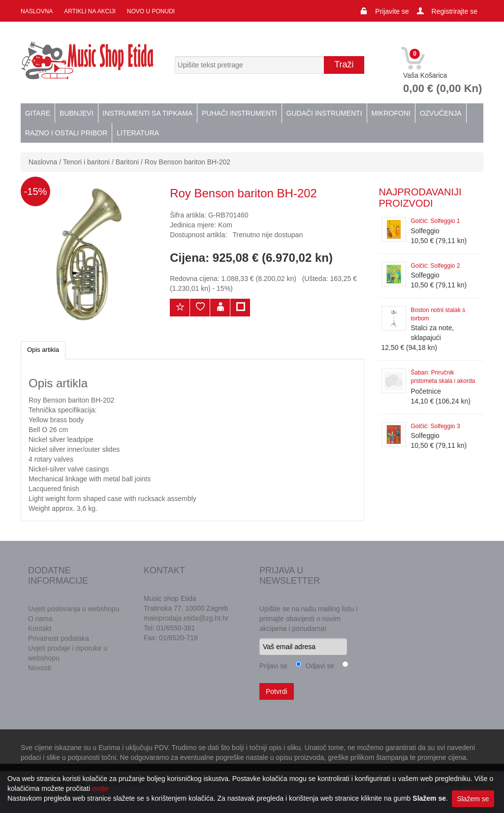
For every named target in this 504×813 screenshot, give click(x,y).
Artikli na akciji (90, 11)
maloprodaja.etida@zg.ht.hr (186, 618)
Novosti (40, 668)
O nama (40, 619)
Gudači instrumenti (324, 113)
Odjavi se (318, 666)
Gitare (38, 113)
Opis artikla (43, 350)
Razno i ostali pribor (66, 133)
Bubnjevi (76, 113)
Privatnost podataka (59, 638)
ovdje (100, 788)
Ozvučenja (441, 113)
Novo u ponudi (151, 11)
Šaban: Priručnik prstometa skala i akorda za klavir (443, 378)
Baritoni (127, 162)
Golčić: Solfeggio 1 (436, 221)
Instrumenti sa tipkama (148, 113)
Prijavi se (273, 666)
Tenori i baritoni (86, 162)
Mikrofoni (391, 113)
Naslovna (37, 11)
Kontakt (40, 628)
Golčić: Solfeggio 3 (436, 426)
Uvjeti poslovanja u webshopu (74, 609)
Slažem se (473, 799)
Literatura (138, 133)
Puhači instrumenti (239, 113)
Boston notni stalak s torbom (438, 314)
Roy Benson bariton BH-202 (188, 162)
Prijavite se (392, 11)
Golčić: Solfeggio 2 (436, 266)
